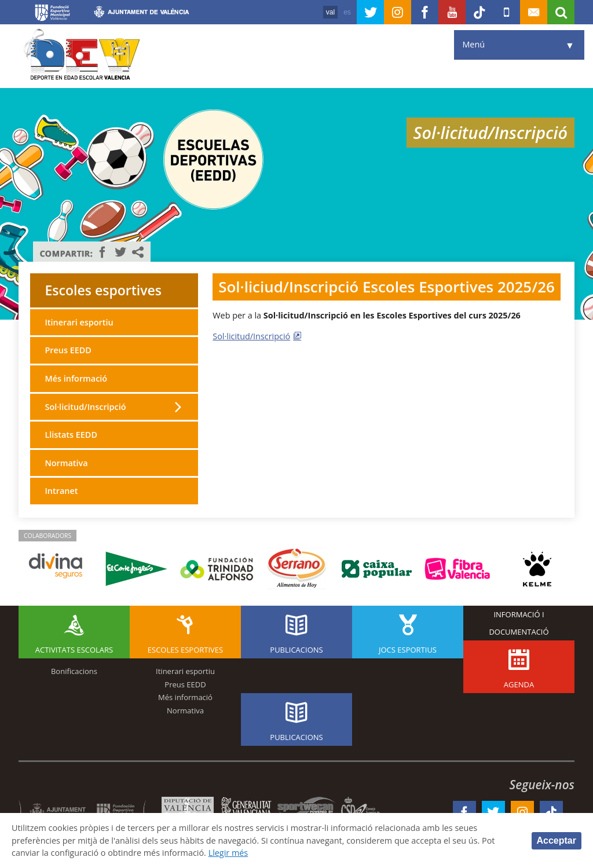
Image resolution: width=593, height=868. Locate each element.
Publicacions (296, 650)
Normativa (66, 463)
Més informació (76, 378)
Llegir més (228, 853)
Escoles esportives (103, 290)
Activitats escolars (74, 650)
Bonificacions (74, 671)
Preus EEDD (68, 350)
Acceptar (557, 840)
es (347, 12)
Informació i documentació (519, 623)
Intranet (61, 491)
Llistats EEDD (71, 435)
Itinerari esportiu (79, 322)
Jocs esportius (408, 650)
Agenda (519, 684)
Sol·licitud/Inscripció (251, 336)
